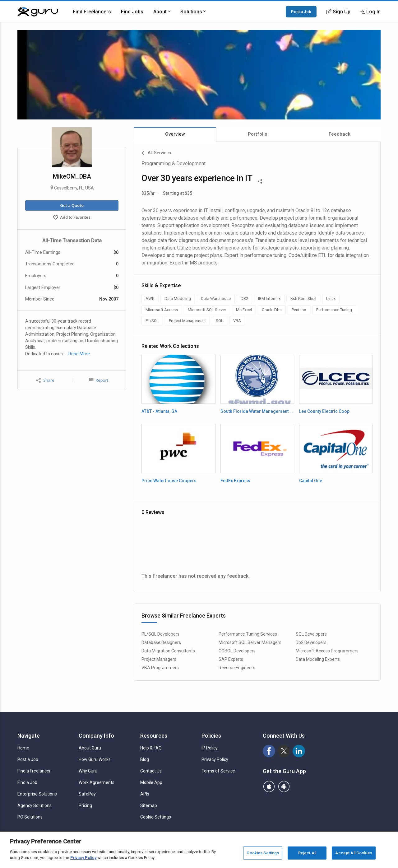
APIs (145, 794)
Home (23, 748)
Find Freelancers (92, 12)
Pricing (85, 805)
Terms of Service (218, 771)
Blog (145, 759)
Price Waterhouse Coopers (169, 481)
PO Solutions (30, 817)
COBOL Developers (237, 651)
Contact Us (151, 771)
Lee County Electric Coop (324, 411)
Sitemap (149, 805)
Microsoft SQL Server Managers (250, 642)
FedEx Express (235, 481)
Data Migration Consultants (168, 651)
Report (99, 380)
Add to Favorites (72, 218)
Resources (154, 736)
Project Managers (159, 659)
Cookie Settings (156, 817)
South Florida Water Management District (257, 411)
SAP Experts (231, 659)
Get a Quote (72, 205)
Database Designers (161, 642)
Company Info (96, 736)
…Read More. (78, 354)
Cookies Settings (263, 853)
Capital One (311, 481)
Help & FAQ (151, 748)
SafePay (87, 794)
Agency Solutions (35, 805)
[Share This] (260, 181)
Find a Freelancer (34, 771)
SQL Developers (311, 634)
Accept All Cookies (354, 853)
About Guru (90, 748)
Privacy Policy (215, 759)
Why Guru (88, 771)
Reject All (307, 853)
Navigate (29, 736)
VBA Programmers (160, 668)
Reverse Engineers (237, 668)
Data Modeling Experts (318, 659)
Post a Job (301, 12)
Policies (211, 736)
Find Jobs (132, 12)
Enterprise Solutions (37, 794)
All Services (156, 153)
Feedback (340, 134)
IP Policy (210, 748)
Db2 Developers (311, 642)
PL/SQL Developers (160, 634)
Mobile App (151, 782)
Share (45, 380)
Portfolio (258, 134)
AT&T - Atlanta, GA (159, 411)
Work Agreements (97, 782)
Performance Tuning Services (248, 634)
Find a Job (27, 782)
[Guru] (38, 12)
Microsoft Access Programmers (327, 651)
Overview (175, 134)
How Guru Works (95, 759)
